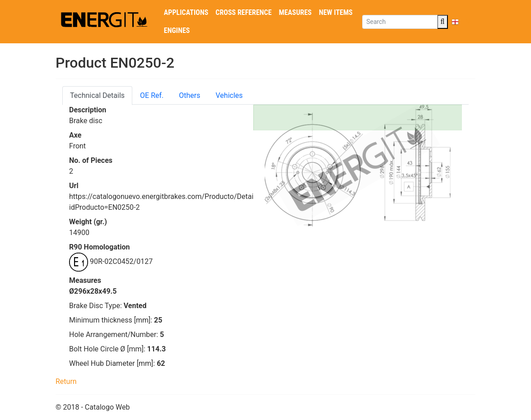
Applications (186, 12)
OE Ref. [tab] (152, 95)
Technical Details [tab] (97, 95)
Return (66, 381)
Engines (177, 30)
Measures (296, 12)
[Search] (400, 22)
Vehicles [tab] (229, 95)
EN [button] (461, 21)
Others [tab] (189, 95)
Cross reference (243, 12)
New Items (336, 12)
